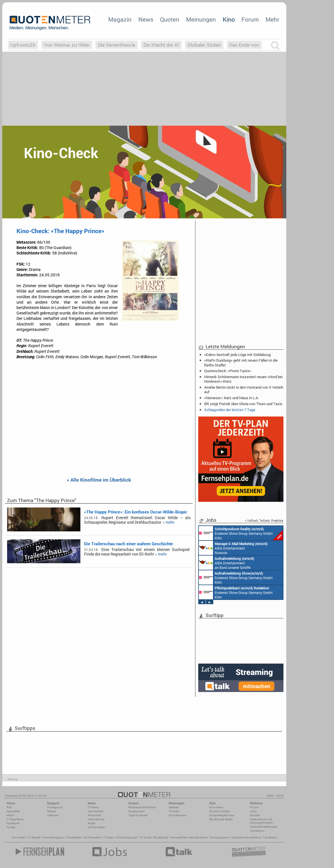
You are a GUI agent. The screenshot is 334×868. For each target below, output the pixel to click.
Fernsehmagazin (54, 837)
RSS (9, 807)
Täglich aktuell (138, 815)
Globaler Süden (204, 45)
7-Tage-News (15, 819)
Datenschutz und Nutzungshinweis (261, 821)
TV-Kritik (174, 811)
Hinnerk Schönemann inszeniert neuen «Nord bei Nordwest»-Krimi (243, 379)
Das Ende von (244, 45)
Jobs (253, 811)
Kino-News (216, 807)
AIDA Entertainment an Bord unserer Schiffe (227, 563)
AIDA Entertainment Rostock (233, 548)
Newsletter (13, 811)
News (146, 19)
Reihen (52, 811)
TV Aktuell (34, 837)
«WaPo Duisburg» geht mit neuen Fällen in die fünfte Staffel (241, 362)
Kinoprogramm (220, 837)
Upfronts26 (23, 45)
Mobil (10, 815)
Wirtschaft (94, 815)
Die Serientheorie (117, 45)
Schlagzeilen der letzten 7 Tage (230, 410)
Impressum (257, 831)
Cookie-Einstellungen (264, 827)
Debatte (174, 807)
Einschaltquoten (127, 837)
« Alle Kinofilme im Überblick (99, 480)
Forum (250, 19)
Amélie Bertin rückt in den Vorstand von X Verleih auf (244, 390)
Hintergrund (55, 807)
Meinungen (201, 19)
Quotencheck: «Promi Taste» (228, 371)
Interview (53, 815)
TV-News (93, 807)
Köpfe (91, 823)
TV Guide (146, 837)
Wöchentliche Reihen (142, 807)
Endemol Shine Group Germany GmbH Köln (241, 533)
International (96, 819)
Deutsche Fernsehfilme (246, 837)
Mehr (272, 19)
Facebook (13, 823)
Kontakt (255, 815)
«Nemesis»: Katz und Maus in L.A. (231, 398)
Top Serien (270, 837)
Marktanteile (136, 811)
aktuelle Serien (199, 837)
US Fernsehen (93, 837)
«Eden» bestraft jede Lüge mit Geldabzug (237, 355)
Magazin (120, 19)
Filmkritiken (74, 837)
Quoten (170, 19)
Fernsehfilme (179, 837)
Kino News (19, 837)
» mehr (169, 522)
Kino (229, 19)
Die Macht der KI (161, 45)
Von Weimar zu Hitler (67, 45)
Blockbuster (161, 837)
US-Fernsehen (97, 827)
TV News (109, 837)
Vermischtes (96, 811)
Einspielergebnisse (222, 815)
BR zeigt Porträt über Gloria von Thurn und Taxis (243, 404)
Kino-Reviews (178, 815)
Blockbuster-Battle (221, 819)
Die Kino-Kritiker (220, 811)
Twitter (11, 827)
